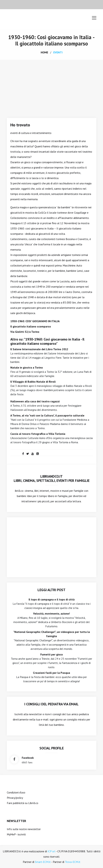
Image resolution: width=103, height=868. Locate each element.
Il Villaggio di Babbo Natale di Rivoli (33, 382)
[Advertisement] (51, 86)
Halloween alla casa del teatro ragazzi (35, 401)
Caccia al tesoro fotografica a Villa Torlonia (38, 434)
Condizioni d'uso (16, 792)
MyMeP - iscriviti (16, 834)
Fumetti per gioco (52, 654)
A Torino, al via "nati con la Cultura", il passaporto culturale (47, 415)
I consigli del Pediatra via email (51, 704)
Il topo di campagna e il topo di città (52, 599)
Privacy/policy (15, 798)
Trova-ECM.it (73, 862)
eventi (58, 52)
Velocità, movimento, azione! (51, 614)
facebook (28, 758)
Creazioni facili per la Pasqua (51, 673)
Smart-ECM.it (43, 862)
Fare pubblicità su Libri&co (23, 803)
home (44, 52)
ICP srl (51, 851)
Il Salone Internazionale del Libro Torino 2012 (39, 349)
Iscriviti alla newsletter (28, 714)
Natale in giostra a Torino (27, 367)
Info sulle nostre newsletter (24, 829)
